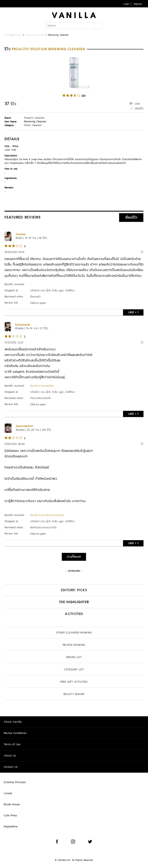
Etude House (12, 804)
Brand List (74, 657)
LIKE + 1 (133, 312)
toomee (21, 234)
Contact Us (11, 767)
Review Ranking (74, 645)
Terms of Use (12, 744)
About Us (10, 756)
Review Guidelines (15, 733)
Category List (74, 669)
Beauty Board (74, 694)
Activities (74, 614)
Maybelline (11, 826)
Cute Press (10, 815)
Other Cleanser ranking (74, 633)
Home (8, 35)
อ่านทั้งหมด (74, 557)
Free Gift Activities (74, 682)
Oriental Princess (15, 782)
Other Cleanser (33, 125)
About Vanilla (13, 722)
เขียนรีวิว (139, 108)
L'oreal (8, 793)
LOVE (137, 104)
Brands (18, 35)
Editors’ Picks (74, 590)
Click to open (38, 303)
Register (138, 4)
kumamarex (23, 325)
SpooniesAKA (24, 426)
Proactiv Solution (35, 35)
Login (127, 4)
